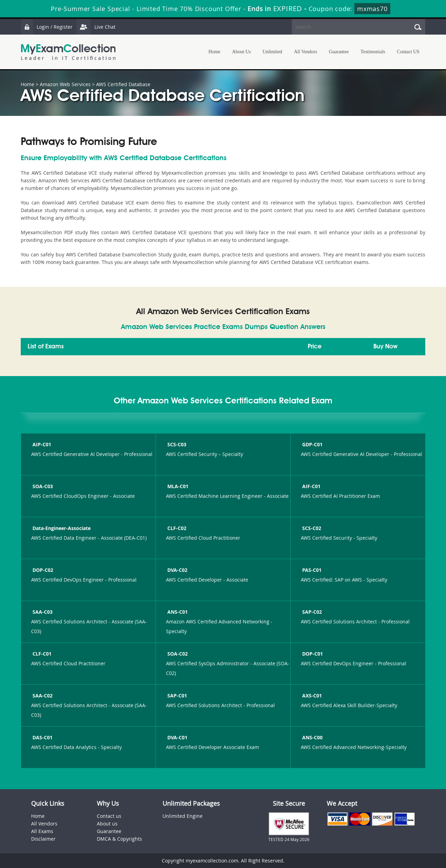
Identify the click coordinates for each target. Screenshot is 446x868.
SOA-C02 (177, 654)
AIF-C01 (311, 486)
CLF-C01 (41, 654)
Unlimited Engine (183, 816)
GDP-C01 (312, 444)
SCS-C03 (176, 444)
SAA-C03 (42, 612)
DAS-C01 (42, 737)
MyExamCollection (68, 52)
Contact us (109, 816)
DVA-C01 (177, 737)
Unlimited (272, 52)
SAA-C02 (42, 696)
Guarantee (339, 52)
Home (214, 52)
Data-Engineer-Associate (61, 528)
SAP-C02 (311, 612)
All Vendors (305, 52)
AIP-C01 (41, 444)
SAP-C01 (176, 696)
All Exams (42, 831)
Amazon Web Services (65, 84)
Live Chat (96, 27)
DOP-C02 (42, 570)
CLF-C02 (176, 528)
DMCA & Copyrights (119, 839)
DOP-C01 (312, 654)
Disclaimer (43, 839)
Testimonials (373, 52)
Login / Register (47, 27)
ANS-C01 (177, 612)
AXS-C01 (311, 696)
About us (107, 824)
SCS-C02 (311, 528)
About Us (241, 52)
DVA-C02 (177, 570)
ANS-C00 (312, 737)
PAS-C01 (311, 570)
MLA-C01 (177, 486)
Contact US (408, 52)
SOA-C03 (42, 486)
